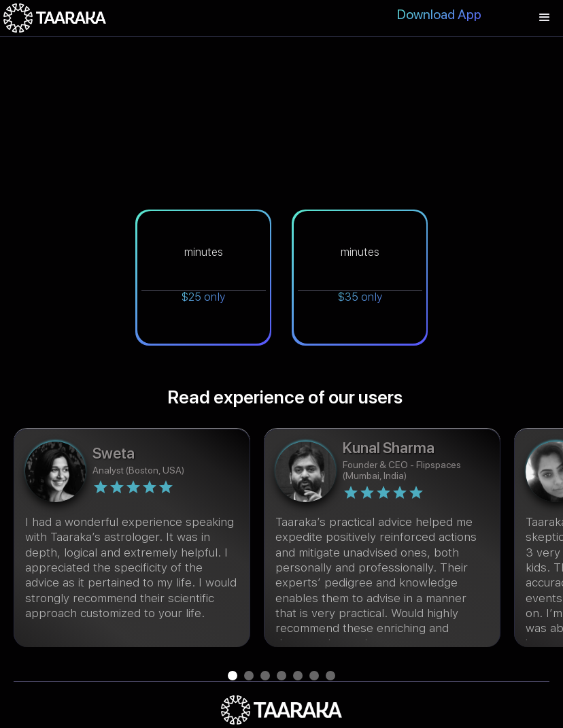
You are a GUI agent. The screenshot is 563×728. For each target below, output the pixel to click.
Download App (439, 14)
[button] (545, 18)
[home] (55, 18)
